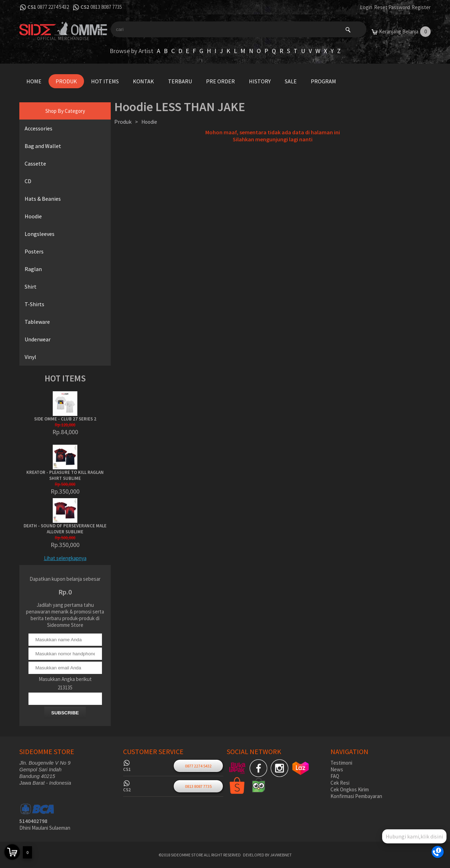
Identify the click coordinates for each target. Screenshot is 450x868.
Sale (291, 81)
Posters (34, 251)
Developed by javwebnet (267, 855)
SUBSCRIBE (65, 713)
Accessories (38, 128)
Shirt (31, 287)
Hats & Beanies (43, 199)
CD (28, 181)
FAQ (335, 776)
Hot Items (105, 81)
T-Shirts (34, 304)
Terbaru (180, 81)
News (337, 769)
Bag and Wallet (43, 146)
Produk (66, 81)
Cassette (35, 163)
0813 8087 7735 (106, 7)
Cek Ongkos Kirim (350, 789)
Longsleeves (40, 234)
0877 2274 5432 (53, 7)
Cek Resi (340, 783)
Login (366, 7)
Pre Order (220, 81)
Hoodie (33, 216)
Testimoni (341, 763)
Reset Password (392, 7)
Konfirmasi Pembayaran (356, 796)
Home (34, 81)
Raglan (33, 269)
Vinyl (30, 357)
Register (421, 7)
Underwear (38, 339)
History (260, 81)
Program (323, 81)
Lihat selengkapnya (65, 558)
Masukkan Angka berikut (65, 679)
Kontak (143, 81)
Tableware (37, 322)
